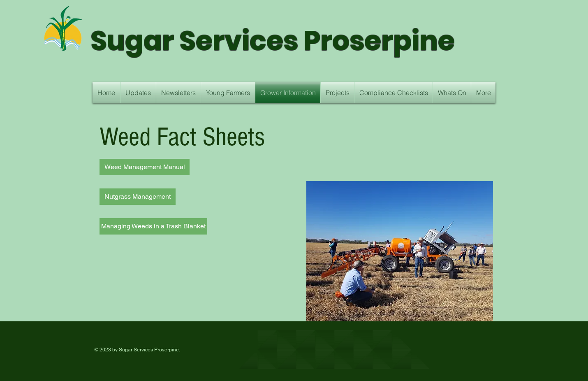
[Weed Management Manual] (145, 167)
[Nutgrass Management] (138, 197)
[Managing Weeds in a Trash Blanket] (153, 226)
